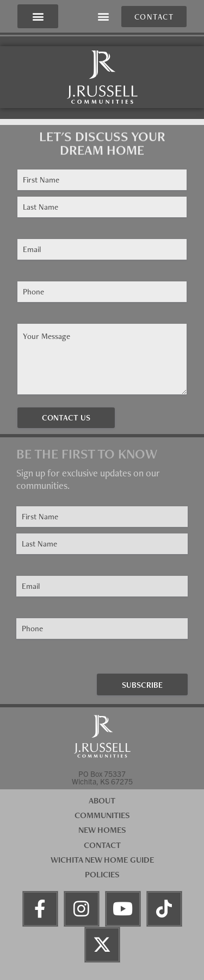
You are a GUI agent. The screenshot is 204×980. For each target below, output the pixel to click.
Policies (102, 874)
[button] (38, 17)
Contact (102, 845)
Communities (102, 815)
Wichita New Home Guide (102, 860)
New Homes (102, 830)
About (102, 800)
